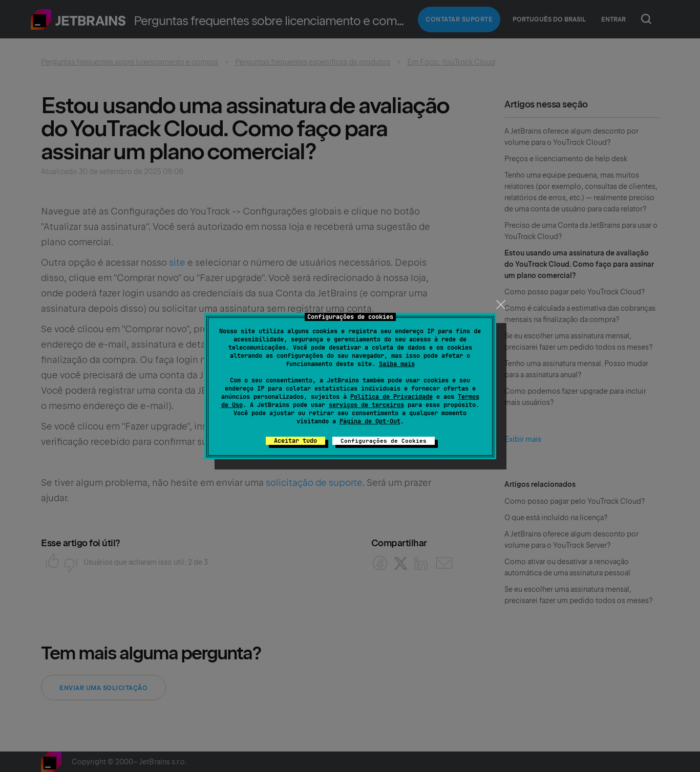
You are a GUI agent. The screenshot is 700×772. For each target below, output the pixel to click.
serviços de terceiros (366, 405)
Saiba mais (397, 364)
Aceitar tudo (295, 441)
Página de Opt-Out (370, 421)
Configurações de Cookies (384, 441)
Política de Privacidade (391, 397)
